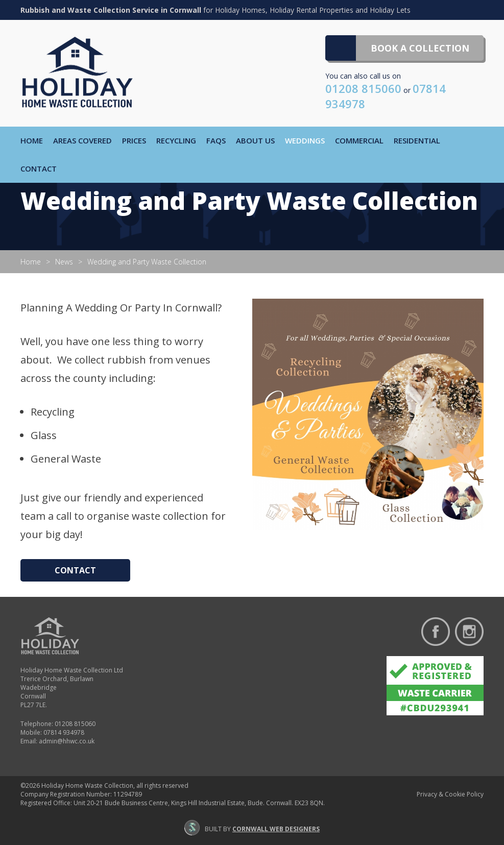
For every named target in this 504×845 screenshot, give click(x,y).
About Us (255, 140)
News (64, 262)
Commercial (359, 140)
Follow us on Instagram (469, 632)
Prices (134, 140)
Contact (39, 168)
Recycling (176, 140)
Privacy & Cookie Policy (450, 794)
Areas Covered (82, 140)
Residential (417, 140)
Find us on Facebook (436, 632)
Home (32, 140)
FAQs (216, 140)
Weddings (305, 140)
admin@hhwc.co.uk (67, 741)
